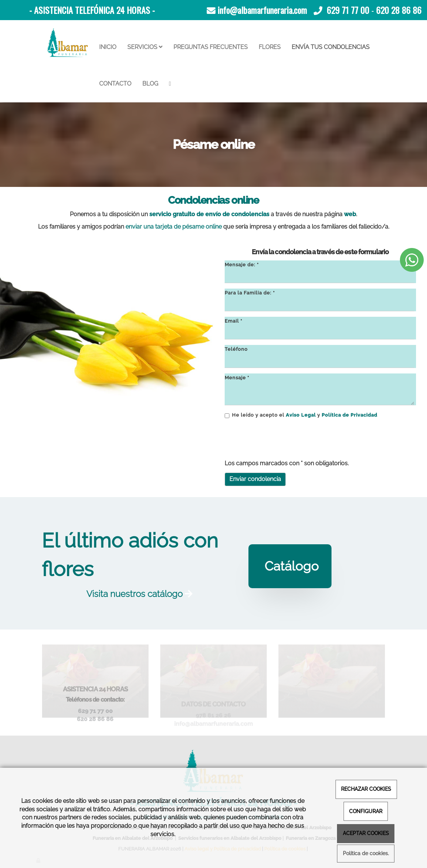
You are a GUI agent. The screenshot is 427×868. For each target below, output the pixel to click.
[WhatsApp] (170, 84)
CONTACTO (115, 84)
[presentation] (280, 440)
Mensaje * (237, 378)
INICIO (108, 47)
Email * (233, 321)
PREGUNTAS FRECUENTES (211, 47)
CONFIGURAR (366, 811)
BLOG (150, 84)
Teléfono (236, 349)
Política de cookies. (366, 854)
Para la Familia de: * (250, 293)
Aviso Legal (301, 415)
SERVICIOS (145, 47)
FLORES (270, 47)
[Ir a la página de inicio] (68, 43)
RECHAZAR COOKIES (366, 789)
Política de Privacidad (349, 415)
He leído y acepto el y (301, 415)
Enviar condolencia (255, 479)
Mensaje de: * (242, 265)
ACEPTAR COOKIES (366, 833)
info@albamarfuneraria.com (262, 10)
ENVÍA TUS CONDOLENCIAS (331, 47)
